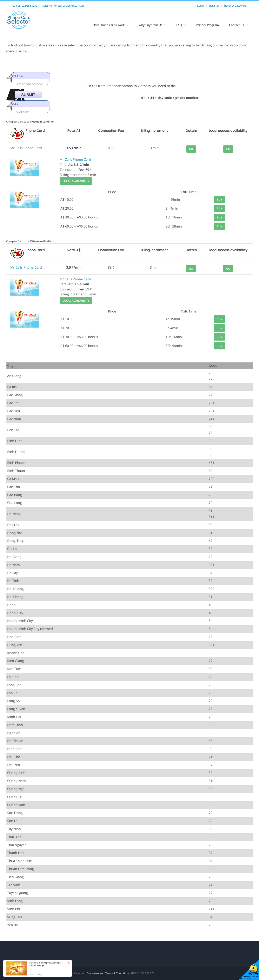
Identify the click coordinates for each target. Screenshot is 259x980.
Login (201, 6)
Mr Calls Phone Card (26, 151)
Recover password (235, 6)
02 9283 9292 (29, 6)
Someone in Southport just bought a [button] (45, 964)
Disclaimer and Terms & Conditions (108, 977)
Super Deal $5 (38, 966)
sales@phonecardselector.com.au (63, 6)
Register (214, 6)
